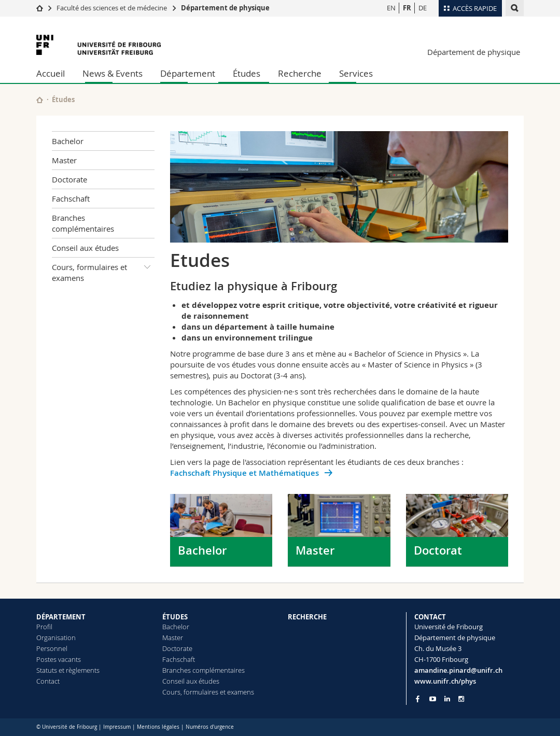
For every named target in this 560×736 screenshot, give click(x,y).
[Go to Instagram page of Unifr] (461, 699)
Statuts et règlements (68, 670)
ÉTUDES (175, 617)
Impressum (117, 727)
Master (64, 160)
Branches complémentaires (83, 223)
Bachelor (68, 141)
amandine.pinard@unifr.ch (458, 670)
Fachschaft (71, 199)
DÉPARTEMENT (61, 617)
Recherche (300, 73)
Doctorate (69, 179)
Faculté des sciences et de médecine (112, 8)
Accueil (51, 73)
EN (391, 8)
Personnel (52, 648)
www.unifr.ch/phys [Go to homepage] (445, 681)
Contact (48, 681)
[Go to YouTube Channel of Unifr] (433, 699)
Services (356, 73)
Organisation (56, 638)
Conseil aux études (85, 248)
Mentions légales (158, 727)
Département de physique (225, 8)
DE (423, 8)
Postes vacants (59, 659)
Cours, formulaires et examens (103, 270)
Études (247, 73)
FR (407, 8)
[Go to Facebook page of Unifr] (418, 699)
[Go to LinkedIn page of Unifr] (447, 699)
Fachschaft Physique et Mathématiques (246, 473)
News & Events (113, 73)
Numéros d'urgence (210, 727)
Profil (44, 627)
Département (188, 73)
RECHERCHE (307, 617)
